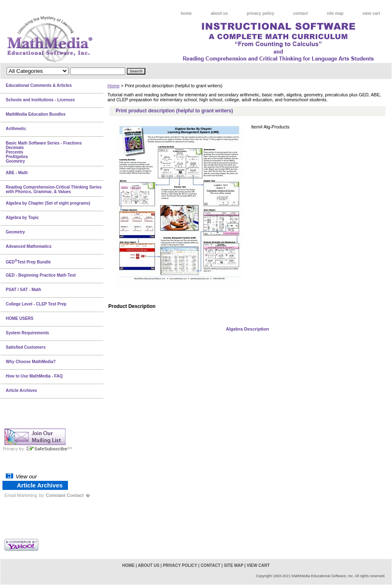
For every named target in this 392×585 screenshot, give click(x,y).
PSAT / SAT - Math (23, 290)
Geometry (15, 232)
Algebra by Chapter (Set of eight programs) (48, 203)
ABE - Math (17, 173)
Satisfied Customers (26, 347)
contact (301, 13)
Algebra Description (248, 329)
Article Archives (21, 390)
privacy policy (260, 13)
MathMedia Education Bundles (36, 114)
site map (335, 13)
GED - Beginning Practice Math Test (41, 275)
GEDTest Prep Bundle (28, 261)
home (186, 13)
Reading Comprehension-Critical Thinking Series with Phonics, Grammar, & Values (54, 189)
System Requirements (27, 333)
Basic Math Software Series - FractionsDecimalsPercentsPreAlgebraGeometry (44, 152)
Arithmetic (16, 129)
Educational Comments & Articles (39, 85)
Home (113, 86)
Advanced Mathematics (29, 246)
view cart (371, 13)
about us (219, 13)
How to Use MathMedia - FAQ (34, 376)
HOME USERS (20, 318)
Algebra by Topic (22, 218)
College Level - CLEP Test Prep (36, 304)
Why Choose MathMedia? (31, 362)
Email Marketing (21, 495)
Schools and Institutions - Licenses (40, 100)
